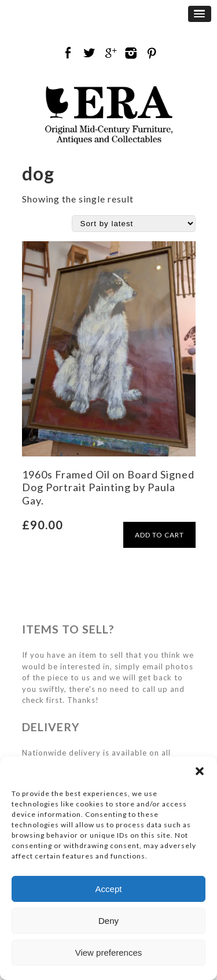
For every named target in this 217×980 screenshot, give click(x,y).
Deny (108, 921)
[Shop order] (134, 224)
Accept (109, 889)
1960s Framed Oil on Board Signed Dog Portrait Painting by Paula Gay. (108, 487)
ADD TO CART (159, 535)
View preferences (109, 953)
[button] (200, 771)
